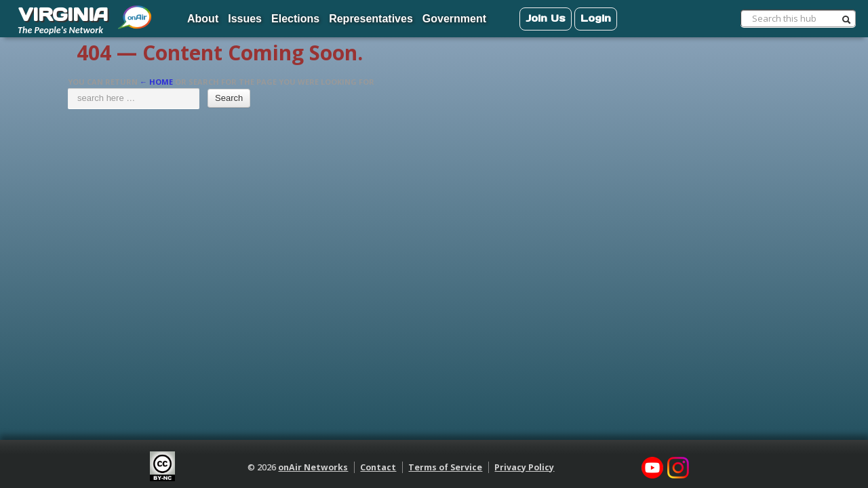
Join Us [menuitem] (546, 18)
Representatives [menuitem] (371, 19)
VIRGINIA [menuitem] (63, 14)
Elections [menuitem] (295, 19)
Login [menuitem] (596, 18)
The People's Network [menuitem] (60, 30)
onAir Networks (313, 467)
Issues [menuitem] (245, 19)
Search (229, 98)
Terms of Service (445, 467)
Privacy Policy (524, 467)
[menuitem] (135, 12)
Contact (378, 467)
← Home (156, 82)
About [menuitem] (203, 19)
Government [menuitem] (454, 19)
